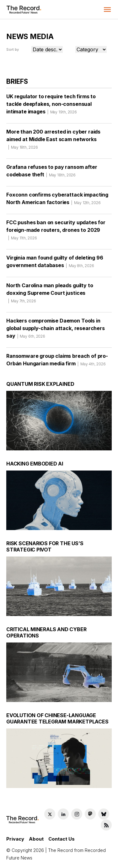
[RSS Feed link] (106, 825)
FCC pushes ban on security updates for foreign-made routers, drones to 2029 (56, 232)
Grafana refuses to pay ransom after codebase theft (52, 173)
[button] (107, 9)
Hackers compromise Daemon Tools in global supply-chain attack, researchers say (56, 330)
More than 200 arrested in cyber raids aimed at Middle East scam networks (53, 141)
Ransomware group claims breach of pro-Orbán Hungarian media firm (57, 362)
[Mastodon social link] (90, 814)
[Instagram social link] (77, 814)
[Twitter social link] (50, 814)
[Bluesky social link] (104, 814)
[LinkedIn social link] (63, 814)
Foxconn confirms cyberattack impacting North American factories (57, 201)
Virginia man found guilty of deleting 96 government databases (55, 264)
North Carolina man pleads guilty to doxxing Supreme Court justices (50, 295)
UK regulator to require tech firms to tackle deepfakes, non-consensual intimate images (51, 106)
